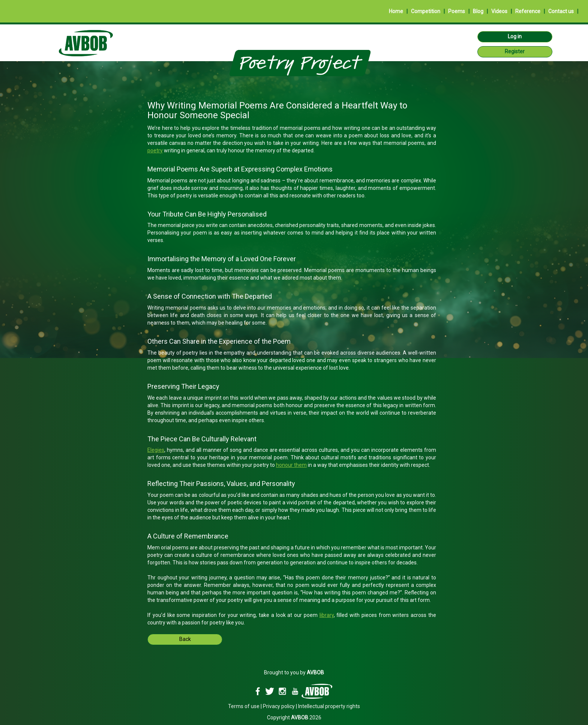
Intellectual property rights (329, 706)
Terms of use (244, 706)
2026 (306, 717)
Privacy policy (279, 706)
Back (185, 639)
